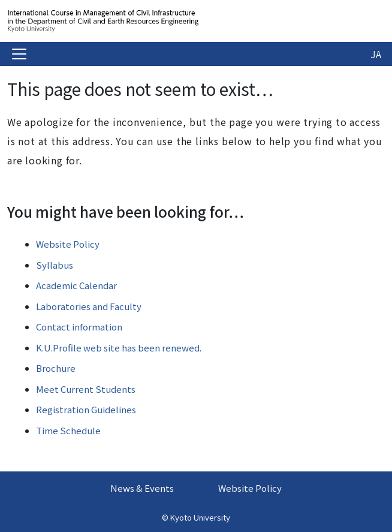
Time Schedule (68, 430)
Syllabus (55, 265)
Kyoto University (200, 517)
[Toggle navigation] (19, 54)
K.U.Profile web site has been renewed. (119, 348)
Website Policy (68, 244)
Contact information (79, 327)
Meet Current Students (86, 389)
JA (376, 54)
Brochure (56, 368)
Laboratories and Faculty (89, 306)
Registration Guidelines (86, 409)
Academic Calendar (76, 285)
